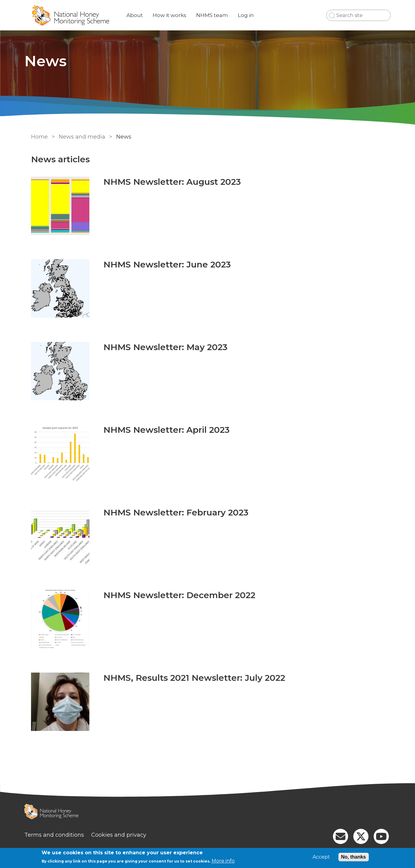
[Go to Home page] (76, 15)
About (140, 15)
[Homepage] (208, 812)
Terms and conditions (60, 835)
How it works (175, 15)
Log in (251, 15)
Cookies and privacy (124, 835)
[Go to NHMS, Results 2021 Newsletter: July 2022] (59, 702)
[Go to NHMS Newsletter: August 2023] (59, 206)
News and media (81, 137)
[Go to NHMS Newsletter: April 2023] (59, 454)
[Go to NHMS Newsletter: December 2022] (59, 619)
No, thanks (354, 857)
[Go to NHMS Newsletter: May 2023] (59, 371)
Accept (321, 857)
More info (223, 861)
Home (38, 137)
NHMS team (218, 15)
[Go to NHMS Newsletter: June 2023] (59, 288)
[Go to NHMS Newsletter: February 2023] (59, 536)
